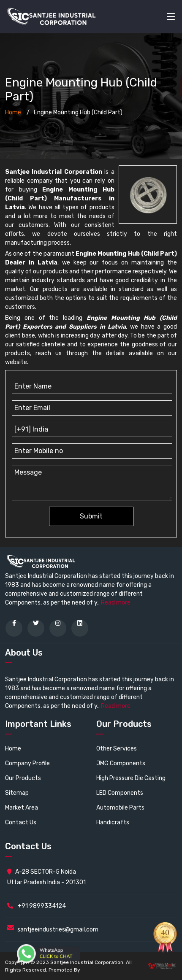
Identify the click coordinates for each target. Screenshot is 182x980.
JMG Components (121, 763)
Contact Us (21, 822)
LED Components (120, 793)
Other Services (117, 749)
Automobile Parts (120, 808)
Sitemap (17, 793)
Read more (116, 603)
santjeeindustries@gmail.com (58, 930)
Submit (91, 516)
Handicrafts (113, 822)
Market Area (22, 808)
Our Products (23, 778)
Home (13, 112)
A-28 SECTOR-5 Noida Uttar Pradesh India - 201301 (46, 877)
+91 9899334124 (37, 906)
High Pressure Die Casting (131, 778)
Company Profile (27, 763)
